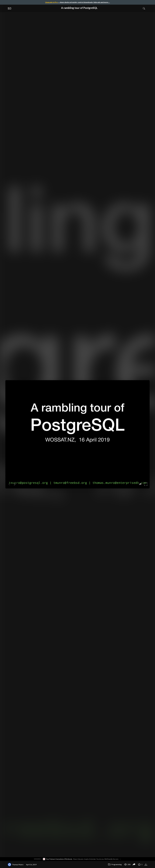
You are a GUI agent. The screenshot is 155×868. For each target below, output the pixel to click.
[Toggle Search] (144, 8)
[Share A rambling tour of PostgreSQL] (134, 865)
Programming (115, 864)
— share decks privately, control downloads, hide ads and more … (77, 2)
